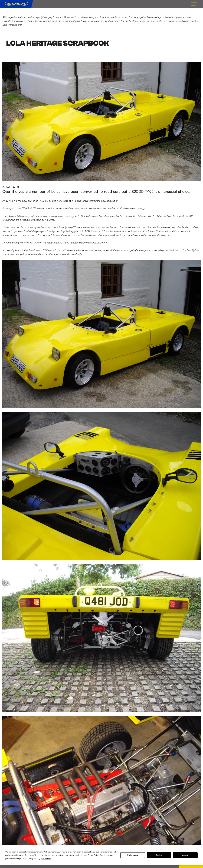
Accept (185, 855)
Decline (159, 855)
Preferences (133, 855)
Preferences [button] (46, 858)
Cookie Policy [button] (93, 855)
